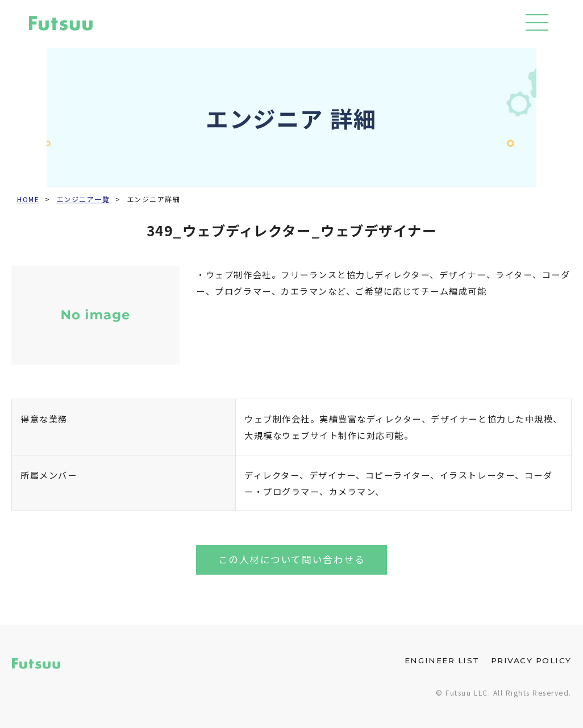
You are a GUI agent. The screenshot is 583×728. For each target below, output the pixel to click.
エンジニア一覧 (83, 199)
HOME (28, 199)
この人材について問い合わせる (291, 559)
